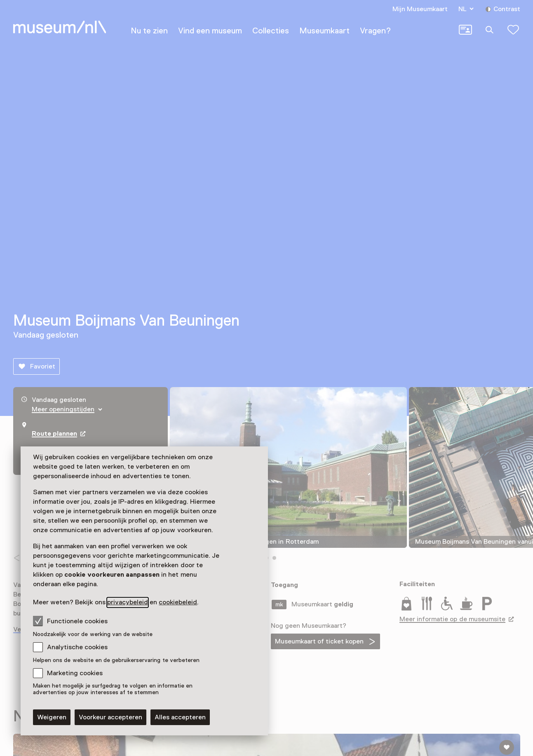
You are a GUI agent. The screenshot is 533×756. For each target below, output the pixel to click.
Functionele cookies (70, 621)
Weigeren (52, 717)
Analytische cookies (77, 647)
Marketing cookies (75, 673)
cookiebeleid (178, 602)
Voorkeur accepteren (110, 717)
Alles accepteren (180, 717)
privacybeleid (128, 602)
